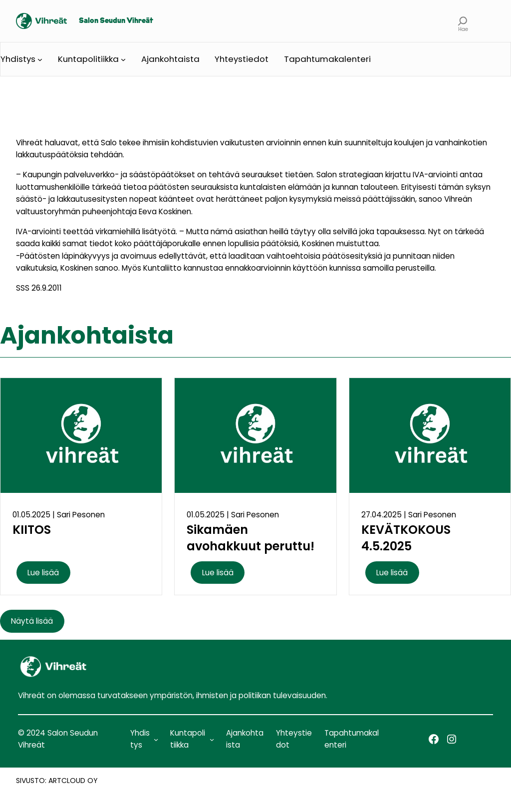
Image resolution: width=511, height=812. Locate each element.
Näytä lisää (32, 621)
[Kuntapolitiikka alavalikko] (123, 59)
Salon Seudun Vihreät (116, 21)
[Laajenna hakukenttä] (463, 21)
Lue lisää (43, 573)
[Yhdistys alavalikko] (40, 59)
